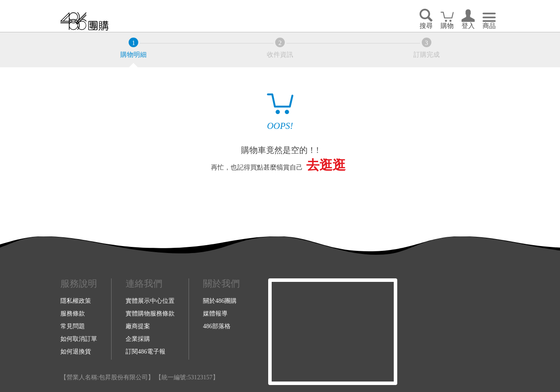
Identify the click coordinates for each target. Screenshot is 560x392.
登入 (468, 26)
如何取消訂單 (79, 339)
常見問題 (73, 326)
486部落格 (217, 326)
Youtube (453, 332)
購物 (447, 26)
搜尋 (426, 26)
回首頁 (84, 21)
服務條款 (73, 313)
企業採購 (138, 339)
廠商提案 (138, 326)
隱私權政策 (76, 301)
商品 (489, 26)
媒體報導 (215, 313)
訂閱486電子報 (145, 351)
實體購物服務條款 (150, 313)
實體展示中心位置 (150, 301)
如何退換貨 (76, 351)
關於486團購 (220, 301)
